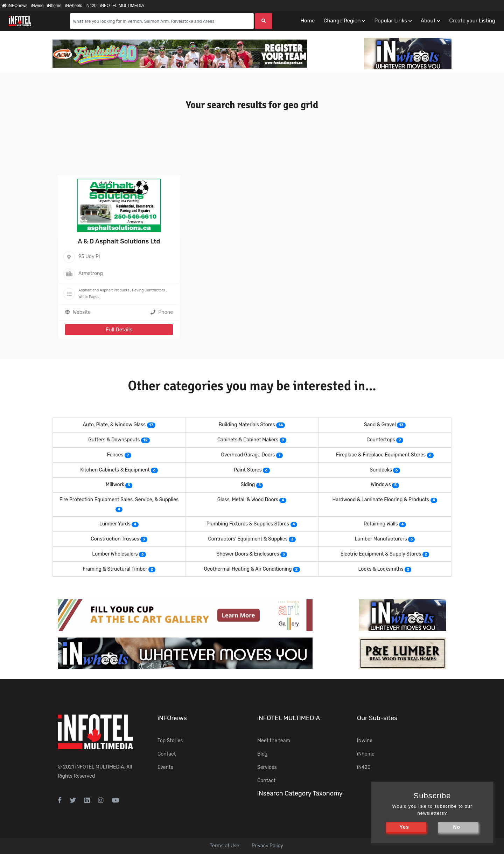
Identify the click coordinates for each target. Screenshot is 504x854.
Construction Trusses (115, 539)
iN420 (91, 6)
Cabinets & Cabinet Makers (248, 440)
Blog (262, 754)
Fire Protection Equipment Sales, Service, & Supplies (119, 500)
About (428, 21)
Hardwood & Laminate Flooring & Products (381, 500)
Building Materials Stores (247, 425)
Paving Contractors (148, 290)
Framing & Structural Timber (115, 569)
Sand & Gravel (380, 425)
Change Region (342, 21)
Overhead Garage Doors (248, 455)
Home (307, 21)
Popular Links (390, 21)
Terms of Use (224, 846)
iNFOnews (15, 6)
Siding (248, 485)
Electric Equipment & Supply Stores (381, 554)
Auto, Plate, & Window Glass (114, 425)
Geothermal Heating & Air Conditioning (248, 569)
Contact (167, 754)
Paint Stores (248, 470)
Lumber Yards (115, 524)
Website (82, 312)
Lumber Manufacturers (381, 539)
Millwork (115, 485)
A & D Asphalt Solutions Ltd (119, 241)
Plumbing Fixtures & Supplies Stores (248, 524)
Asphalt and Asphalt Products (104, 290)
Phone (162, 312)
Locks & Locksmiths (381, 569)
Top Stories (170, 741)
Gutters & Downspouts (114, 440)
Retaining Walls (381, 524)
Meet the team (274, 741)
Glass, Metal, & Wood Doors (248, 500)
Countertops (381, 440)
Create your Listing (472, 21)
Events (165, 767)
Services (267, 767)
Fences (115, 455)
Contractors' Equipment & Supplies (248, 539)
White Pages (89, 297)
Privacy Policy (267, 846)
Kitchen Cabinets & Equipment (115, 470)
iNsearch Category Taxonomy (300, 793)
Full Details (119, 330)
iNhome (54, 6)
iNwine (37, 6)
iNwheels (74, 6)
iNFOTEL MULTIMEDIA (122, 6)
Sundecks (381, 470)
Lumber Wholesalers (115, 554)
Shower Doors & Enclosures (248, 554)
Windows (381, 485)
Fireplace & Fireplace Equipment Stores (381, 455)
